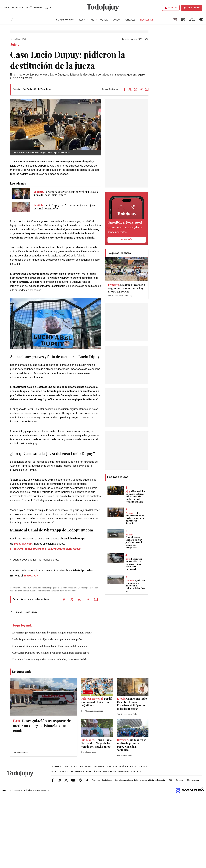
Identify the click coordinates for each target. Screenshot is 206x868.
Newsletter (147, 20)
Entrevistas (78, 772)
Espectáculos (94, 772)
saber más (127, 240)
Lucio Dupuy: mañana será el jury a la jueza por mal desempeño (47, 639)
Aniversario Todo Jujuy (130, 772)
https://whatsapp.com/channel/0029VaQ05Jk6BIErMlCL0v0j (46, 549)
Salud (133, 767)
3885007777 (31, 576)
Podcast (64, 772)
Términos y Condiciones (102, 780)
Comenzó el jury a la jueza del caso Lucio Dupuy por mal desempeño (50, 646)
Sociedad (143, 767)
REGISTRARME (194, 8)
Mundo (116, 20)
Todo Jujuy (15, 39)
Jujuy (82, 20)
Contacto (180, 780)
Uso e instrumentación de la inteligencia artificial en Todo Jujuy (140, 780)
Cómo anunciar (193, 780)
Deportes (100, 767)
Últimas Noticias (65, 20)
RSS (171, 780)
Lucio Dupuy (31, 612)
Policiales (130, 20)
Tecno (54, 772)
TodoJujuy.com (23, 544)
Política (103, 20)
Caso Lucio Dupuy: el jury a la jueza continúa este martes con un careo (51, 653)
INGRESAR (173, 8)
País (92, 20)
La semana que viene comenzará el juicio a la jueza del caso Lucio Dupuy (52, 633)
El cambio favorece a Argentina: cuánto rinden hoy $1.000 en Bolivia (50, 659)
